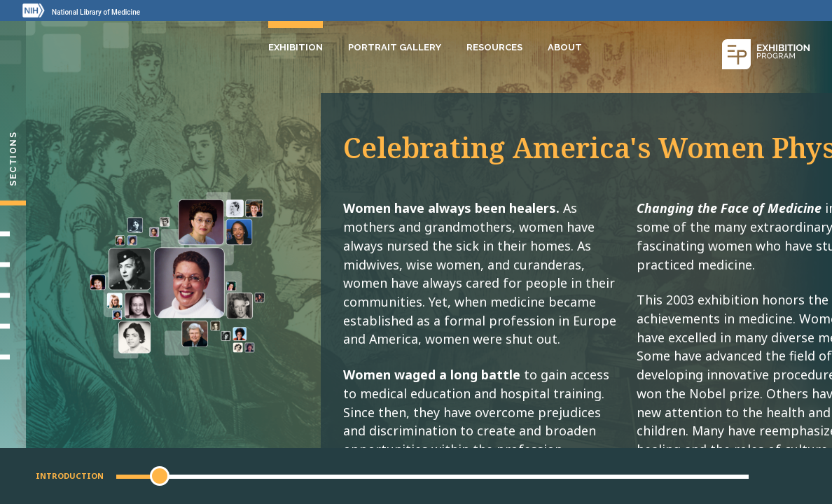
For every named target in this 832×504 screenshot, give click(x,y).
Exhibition (296, 47)
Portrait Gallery (395, 47)
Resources (494, 47)
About (565, 47)
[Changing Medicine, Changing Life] (13, 295)
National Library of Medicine (96, 12)
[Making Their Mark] (13, 265)
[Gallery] (13, 326)
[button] (160, 476)
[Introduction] (13, 203)
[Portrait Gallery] (13, 357)
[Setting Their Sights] (13, 234)
